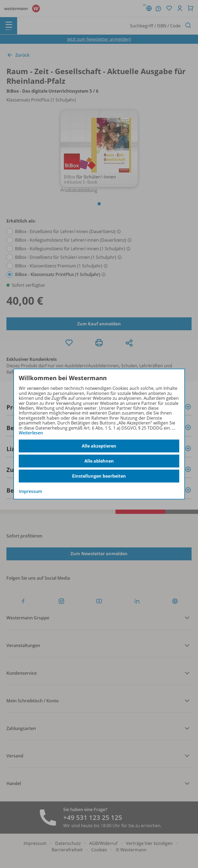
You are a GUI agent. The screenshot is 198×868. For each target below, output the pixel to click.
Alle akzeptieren (99, 446)
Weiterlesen (31, 433)
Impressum (30, 492)
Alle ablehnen (99, 461)
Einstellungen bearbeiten (99, 476)
